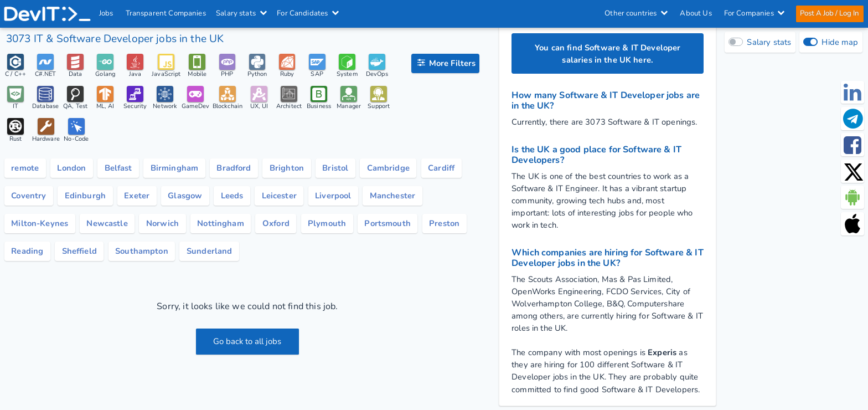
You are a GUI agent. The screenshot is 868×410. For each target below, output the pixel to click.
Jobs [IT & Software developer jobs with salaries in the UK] (107, 13)
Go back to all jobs (247, 341)
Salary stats (242, 13)
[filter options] (445, 64)
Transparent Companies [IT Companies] (166, 13)
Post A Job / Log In (829, 13)
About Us (696, 13)
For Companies (754, 13)
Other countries (635, 13)
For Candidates (308, 13)
